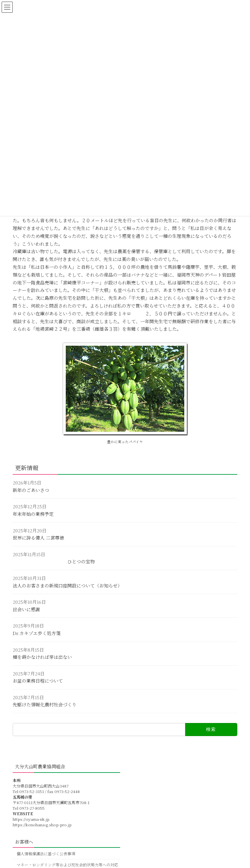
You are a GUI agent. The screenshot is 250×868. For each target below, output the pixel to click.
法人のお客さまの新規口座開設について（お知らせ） (67, 585)
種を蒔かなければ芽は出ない (42, 657)
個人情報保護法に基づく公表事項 (46, 854)
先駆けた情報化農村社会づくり (45, 704)
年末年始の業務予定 (33, 514)
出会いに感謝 (26, 609)
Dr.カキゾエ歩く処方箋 (37, 633)
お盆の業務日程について (38, 681)
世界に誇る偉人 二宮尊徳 (38, 538)
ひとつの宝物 (54, 561)
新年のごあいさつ (31, 490)
